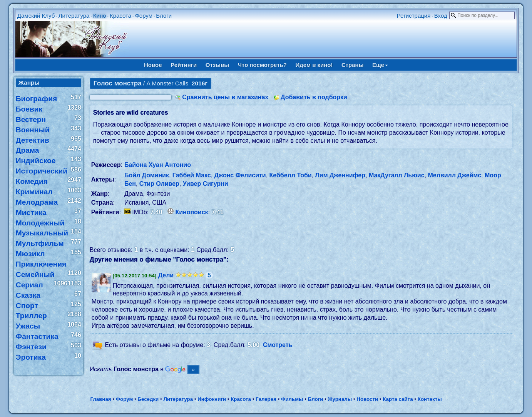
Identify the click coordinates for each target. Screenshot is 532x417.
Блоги (164, 16)
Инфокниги (212, 399)
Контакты (430, 399)
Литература (74, 16)
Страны (353, 65)
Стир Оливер (159, 184)
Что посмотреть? (262, 65)
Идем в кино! (314, 65)
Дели (166, 275)
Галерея (266, 399)
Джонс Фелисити (240, 175)
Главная (100, 399)
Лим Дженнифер (340, 175)
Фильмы (292, 399)
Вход (441, 16)
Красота (120, 16)
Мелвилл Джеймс (454, 175)
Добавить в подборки (314, 97)
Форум (144, 16)
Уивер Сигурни (206, 184)
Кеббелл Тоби (291, 175)
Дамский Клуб (36, 16)
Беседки (148, 399)
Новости (367, 399)
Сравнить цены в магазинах (225, 97)
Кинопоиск (192, 212)
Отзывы (217, 65)
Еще (380, 65)
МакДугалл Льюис (397, 175)
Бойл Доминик (147, 175)
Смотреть (278, 345)
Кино (100, 16)
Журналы (340, 399)
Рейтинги (184, 65)
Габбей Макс (192, 175)
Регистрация (414, 16)
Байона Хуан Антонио (158, 165)
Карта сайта (398, 399)
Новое (153, 65)
